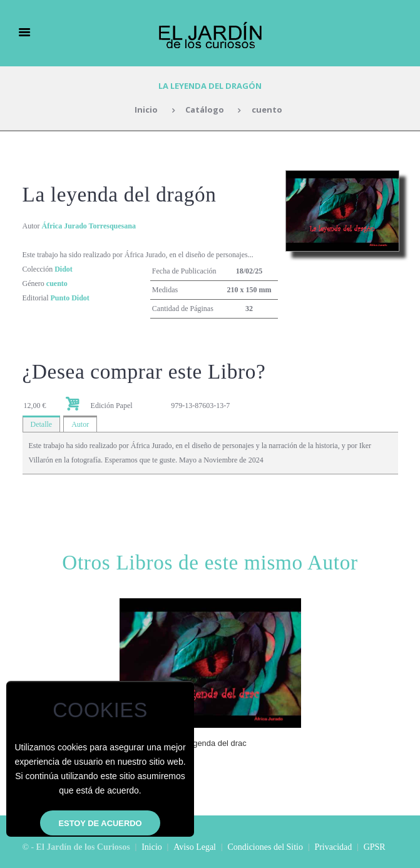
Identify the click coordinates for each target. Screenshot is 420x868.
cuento (267, 110)
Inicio (146, 110)
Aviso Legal (195, 847)
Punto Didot (70, 298)
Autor (80, 424)
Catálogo (205, 110)
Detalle (42, 424)
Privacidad (333, 847)
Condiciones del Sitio (265, 847)
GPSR (375, 847)
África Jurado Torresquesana (89, 226)
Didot (64, 269)
